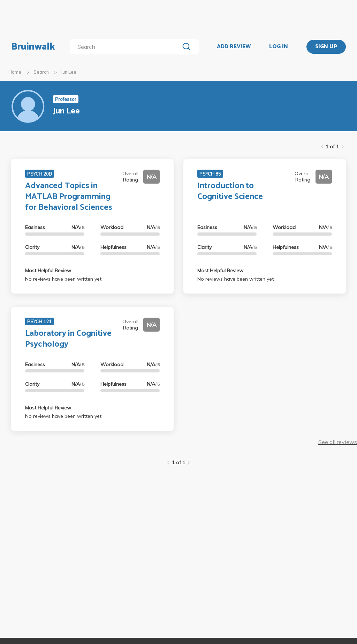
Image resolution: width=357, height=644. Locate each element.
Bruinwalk (33, 47)
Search (41, 72)
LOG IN (279, 47)
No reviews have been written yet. (64, 279)
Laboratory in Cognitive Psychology (68, 339)
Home (15, 72)
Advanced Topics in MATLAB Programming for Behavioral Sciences (69, 197)
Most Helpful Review (48, 271)
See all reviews (338, 442)
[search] (126, 47)
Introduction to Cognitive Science (230, 191)
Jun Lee (69, 72)
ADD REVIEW (234, 47)
